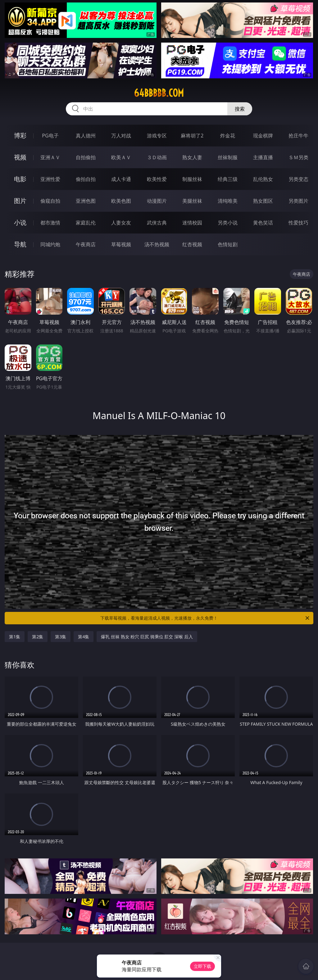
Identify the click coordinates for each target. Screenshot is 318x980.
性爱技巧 (298, 223)
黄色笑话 (263, 223)
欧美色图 (121, 201)
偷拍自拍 (86, 179)
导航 (20, 244)
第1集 (15, 637)
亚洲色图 (86, 201)
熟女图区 (263, 201)
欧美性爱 (157, 179)
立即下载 (202, 966)
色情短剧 (228, 244)
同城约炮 (50, 244)
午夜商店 (86, 244)
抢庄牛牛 (298, 136)
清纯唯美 (228, 201)
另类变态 (298, 179)
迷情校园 (192, 223)
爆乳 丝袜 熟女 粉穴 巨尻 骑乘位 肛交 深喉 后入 (147, 637)
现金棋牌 (263, 136)
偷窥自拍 (50, 201)
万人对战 (121, 136)
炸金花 (228, 136)
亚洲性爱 (50, 179)
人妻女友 (121, 223)
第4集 (84, 637)
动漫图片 (157, 201)
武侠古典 (157, 223)
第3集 (61, 637)
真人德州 (86, 136)
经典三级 (228, 179)
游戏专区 (157, 136)
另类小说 (228, 223)
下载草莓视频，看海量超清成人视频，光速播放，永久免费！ (205, 618)
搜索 (240, 109)
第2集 (38, 637)
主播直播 (263, 157)
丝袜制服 (228, 157)
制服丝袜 (192, 179)
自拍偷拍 (86, 157)
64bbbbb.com (159, 93)
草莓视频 (121, 244)
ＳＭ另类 (298, 157)
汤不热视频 (157, 244)
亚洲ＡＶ (50, 157)
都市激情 (50, 223)
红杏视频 (192, 244)
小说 (20, 222)
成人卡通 (121, 179)
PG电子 (50, 136)
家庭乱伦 (86, 223)
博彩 (20, 135)
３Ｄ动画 (157, 157)
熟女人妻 (192, 157)
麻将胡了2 (192, 136)
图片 (20, 201)
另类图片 (298, 201)
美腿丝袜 (192, 201)
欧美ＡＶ (121, 157)
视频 (20, 157)
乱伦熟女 (263, 179)
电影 (20, 179)
